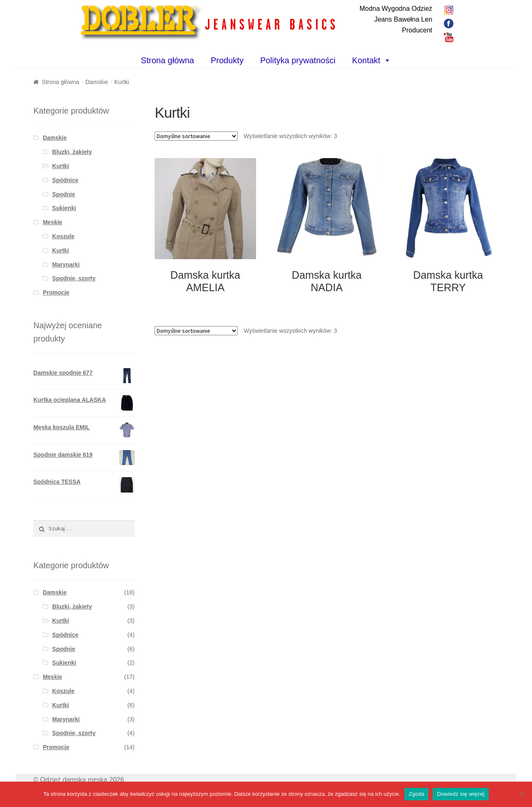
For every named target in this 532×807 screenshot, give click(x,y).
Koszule (64, 236)
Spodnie (64, 194)
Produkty (227, 60)
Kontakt (366, 60)
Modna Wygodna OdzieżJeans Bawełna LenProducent (396, 19)
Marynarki (66, 265)
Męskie (53, 222)
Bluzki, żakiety (72, 152)
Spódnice (65, 180)
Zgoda (416, 794)
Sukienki (64, 208)
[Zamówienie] (196, 136)
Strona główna (167, 60)
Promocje (56, 292)
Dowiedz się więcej (461, 794)
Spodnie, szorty (74, 278)
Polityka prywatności (298, 60)
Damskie (96, 82)
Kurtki (61, 166)
